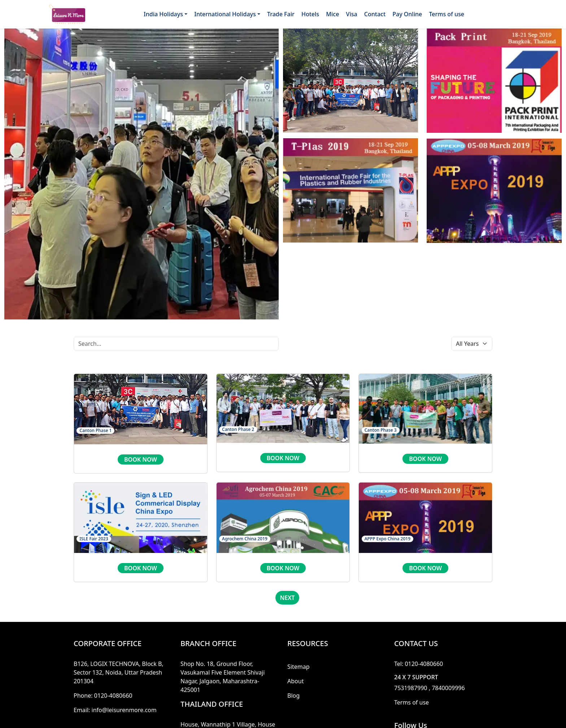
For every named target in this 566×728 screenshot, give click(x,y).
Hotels (310, 14)
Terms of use (447, 14)
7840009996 (448, 688)
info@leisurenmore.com (124, 710)
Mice (332, 14)
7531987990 (411, 688)
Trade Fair (281, 14)
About (295, 681)
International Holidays (225, 14)
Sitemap (299, 667)
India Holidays (163, 14)
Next (288, 598)
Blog (293, 696)
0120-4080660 (113, 696)
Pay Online (407, 14)
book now (141, 459)
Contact (375, 14)
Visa (352, 14)
